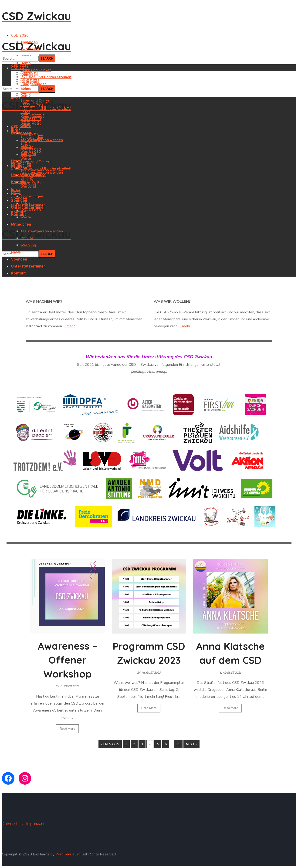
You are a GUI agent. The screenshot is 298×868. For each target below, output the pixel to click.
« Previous (110, 744)
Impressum (36, 824)
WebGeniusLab (68, 854)
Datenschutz (13, 824)
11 (178, 744)
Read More (67, 729)
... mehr (69, 326)
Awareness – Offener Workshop (67, 660)
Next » (191, 744)
